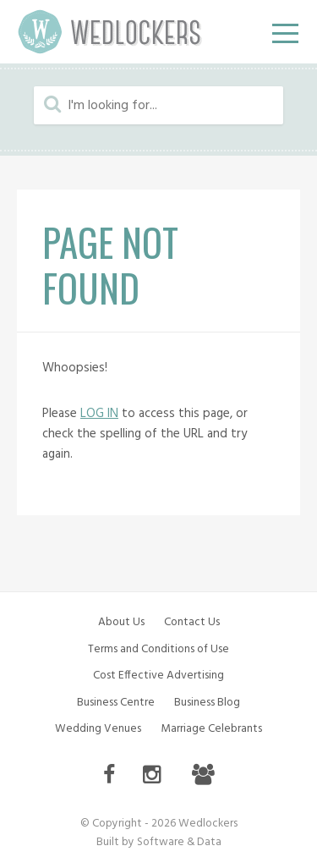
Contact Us (192, 622)
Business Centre (116, 703)
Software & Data (179, 842)
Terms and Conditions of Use (158, 649)
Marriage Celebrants (211, 729)
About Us (121, 622)
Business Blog (207, 703)
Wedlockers (110, 32)
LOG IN (99, 414)
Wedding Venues (98, 729)
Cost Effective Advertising (158, 676)
